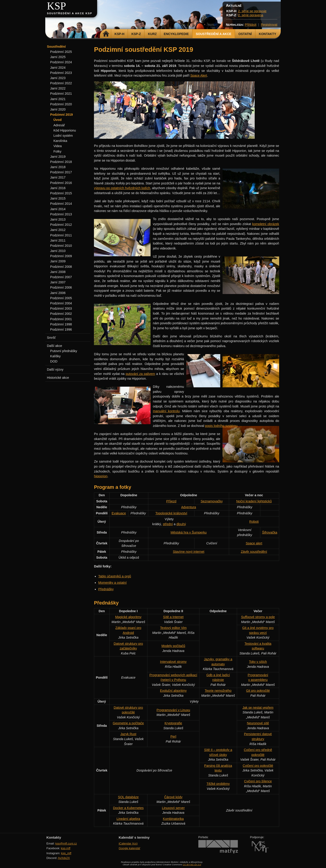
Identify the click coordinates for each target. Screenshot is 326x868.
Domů (106, 34)
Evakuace (119, 513)
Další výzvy (55, 369)
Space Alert (199, 75)
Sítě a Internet (173, 617)
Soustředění (56, 47)
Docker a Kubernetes (128, 808)
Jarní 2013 (58, 219)
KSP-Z (136, 34)
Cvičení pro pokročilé (258, 766)
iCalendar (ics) (128, 843)
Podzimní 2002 (61, 314)
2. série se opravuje (252, 11)
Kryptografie (173, 723)
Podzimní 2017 (61, 172)
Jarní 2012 (58, 230)
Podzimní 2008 (61, 267)
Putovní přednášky (64, 351)
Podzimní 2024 (61, 62)
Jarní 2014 (58, 209)
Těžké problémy (218, 784)
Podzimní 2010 (61, 246)
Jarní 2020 (58, 109)
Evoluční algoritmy (173, 691)
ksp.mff (66, 848)
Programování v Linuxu (173, 710)
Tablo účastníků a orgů (115, 576)
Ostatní (245, 34)
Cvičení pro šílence (258, 781)
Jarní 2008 (58, 272)
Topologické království (171, 513)
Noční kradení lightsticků (254, 501)
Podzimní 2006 (61, 287)
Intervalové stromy (173, 662)
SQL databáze (128, 797)
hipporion (101, 476)
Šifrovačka (270, 532)
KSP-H (120, 34)
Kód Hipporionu (65, 130)
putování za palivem (140, 374)
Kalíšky (55, 356)
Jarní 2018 (58, 167)
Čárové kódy (173, 797)
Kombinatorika (173, 819)
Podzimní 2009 (61, 256)
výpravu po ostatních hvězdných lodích (122, 188)
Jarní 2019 (58, 157)
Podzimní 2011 (61, 235)
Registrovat (269, 25)
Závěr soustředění (254, 552)
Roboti (254, 522)
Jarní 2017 (58, 177)
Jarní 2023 (58, 78)
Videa (58, 146)
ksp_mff (66, 853)
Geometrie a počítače (128, 723)
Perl (173, 736)
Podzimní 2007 (61, 277)
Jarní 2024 (58, 68)
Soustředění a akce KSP (70, 13)
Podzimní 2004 (61, 303)
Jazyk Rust (128, 734)
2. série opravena (250, 15)
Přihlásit (250, 25)
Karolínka (60, 141)
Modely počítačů (173, 646)
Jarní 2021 (58, 99)
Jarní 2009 (58, 261)
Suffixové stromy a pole (258, 617)
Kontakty (267, 34)
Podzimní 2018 (61, 162)
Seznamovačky (212, 501)
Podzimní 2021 (61, 94)
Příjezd (171, 501)
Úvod (58, 120)
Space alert (254, 543)
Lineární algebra (128, 819)
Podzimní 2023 (61, 73)
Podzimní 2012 (61, 225)
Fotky (57, 151)
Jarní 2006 (58, 293)
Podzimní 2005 (61, 298)
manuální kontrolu (166, 411)
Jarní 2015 (58, 198)
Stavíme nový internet (188, 552)
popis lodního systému (221, 426)
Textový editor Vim (173, 628)
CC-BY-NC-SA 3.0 (192, 864)
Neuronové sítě (258, 723)
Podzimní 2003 (61, 308)
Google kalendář (129, 848)
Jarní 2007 (58, 282)
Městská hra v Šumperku (188, 532)
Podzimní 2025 (61, 52)
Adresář (59, 125)
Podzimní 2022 (61, 83)
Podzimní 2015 (61, 193)
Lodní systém (63, 136)
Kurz (152, 34)
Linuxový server (173, 808)
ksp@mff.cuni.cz (66, 843)
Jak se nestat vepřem (258, 708)
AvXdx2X (64, 858)
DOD (54, 361)
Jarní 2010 (58, 251)
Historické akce (58, 378)
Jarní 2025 (58, 57)
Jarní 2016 (58, 188)
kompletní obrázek (266, 224)
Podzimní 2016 (61, 183)
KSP (56, 6)
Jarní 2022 (58, 88)
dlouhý (181, 524)
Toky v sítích (258, 662)
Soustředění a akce (214, 34)
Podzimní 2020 (61, 104)
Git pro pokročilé (258, 691)
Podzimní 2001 (61, 319)
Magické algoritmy (128, 617)
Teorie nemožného (218, 691)
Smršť (51, 338)
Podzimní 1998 (61, 324)
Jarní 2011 (58, 240)
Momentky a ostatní (113, 583)
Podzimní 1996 (61, 329)
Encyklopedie (176, 34)
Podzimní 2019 (62, 115)
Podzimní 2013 (61, 214)
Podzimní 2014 (61, 204)
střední (168, 524)
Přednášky (106, 589)
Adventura (189, 507)
